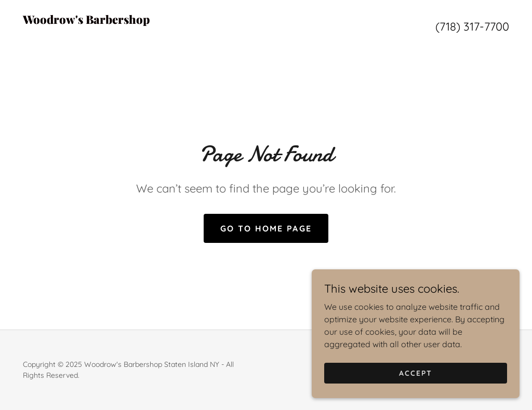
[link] (144, 34)
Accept (416, 394)
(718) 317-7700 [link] (472, 26)
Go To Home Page (266, 228)
